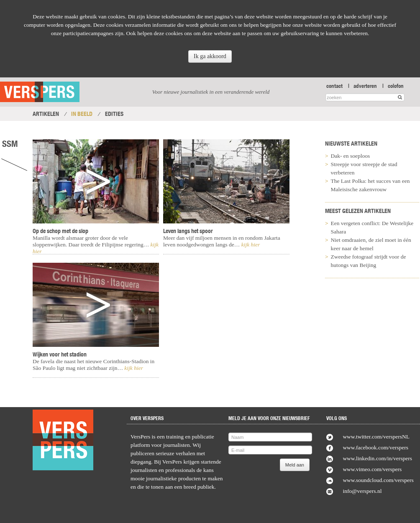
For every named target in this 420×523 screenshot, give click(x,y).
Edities (114, 114)
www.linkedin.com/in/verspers (377, 458)
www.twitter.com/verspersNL (376, 437)
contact (334, 86)
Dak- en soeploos (351, 156)
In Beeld (82, 114)
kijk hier (133, 368)
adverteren (365, 86)
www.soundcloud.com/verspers (378, 480)
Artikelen (46, 114)
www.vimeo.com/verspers (372, 469)
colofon (396, 86)
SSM (10, 144)
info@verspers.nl (362, 491)
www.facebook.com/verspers (375, 447)
